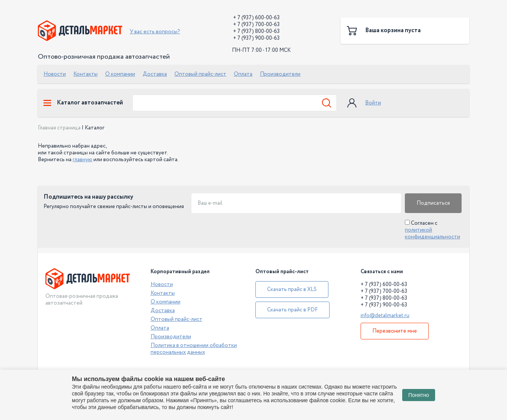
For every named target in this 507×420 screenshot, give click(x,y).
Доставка (155, 74)
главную (82, 160)
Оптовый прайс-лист (200, 74)
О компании (120, 74)
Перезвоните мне (395, 331)
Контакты (86, 74)
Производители (280, 74)
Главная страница (59, 128)
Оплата (243, 74)
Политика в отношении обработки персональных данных (194, 349)
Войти (373, 103)
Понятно (419, 395)
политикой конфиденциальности (432, 233)
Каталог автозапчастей (83, 103)
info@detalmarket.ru (385, 316)
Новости (55, 74)
